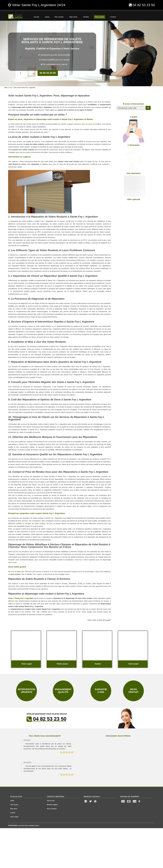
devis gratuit (15, 574)
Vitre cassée (14, 805)
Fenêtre (13, 813)
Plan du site (51, 801)
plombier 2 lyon (34, 826)
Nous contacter (52, 809)
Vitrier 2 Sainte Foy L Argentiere (21, 598)
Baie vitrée (14, 809)
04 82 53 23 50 (144, 5)
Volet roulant (14, 817)
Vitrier (12, 801)
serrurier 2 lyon (23, 826)
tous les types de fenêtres (92, 124)
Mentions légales (52, 805)
